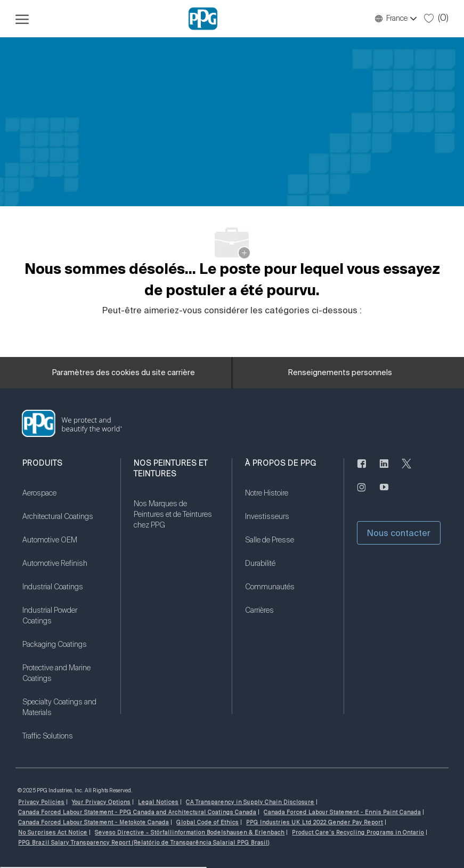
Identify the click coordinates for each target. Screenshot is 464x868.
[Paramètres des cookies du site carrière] (124, 373)
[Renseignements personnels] (340, 373)
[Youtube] (384, 493)
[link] (65, 500)
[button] (395, 19)
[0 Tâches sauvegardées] (436, 18)
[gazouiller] (406, 470)
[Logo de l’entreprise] (203, 19)
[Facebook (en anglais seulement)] (362, 470)
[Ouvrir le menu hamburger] (22, 19)
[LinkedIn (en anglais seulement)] (384, 470)
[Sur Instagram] (362, 493)
